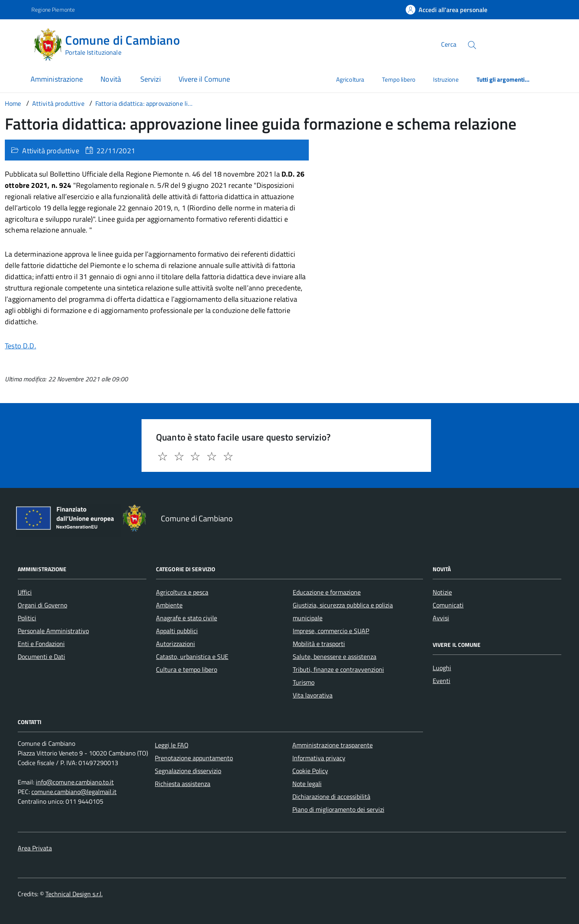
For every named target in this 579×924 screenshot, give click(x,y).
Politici (27, 618)
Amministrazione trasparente (333, 745)
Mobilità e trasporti (319, 644)
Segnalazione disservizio (188, 771)
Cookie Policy (310, 771)
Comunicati (448, 605)
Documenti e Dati (41, 656)
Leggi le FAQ (172, 745)
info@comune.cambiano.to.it (75, 782)
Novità (112, 79)
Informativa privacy (319, 758)
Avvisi (441, 618)
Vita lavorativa (313, 695)
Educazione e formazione (327, 592)
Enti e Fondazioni (41, 644)
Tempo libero (399, 79)
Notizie (442, 592)
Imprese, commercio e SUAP (331, 631)
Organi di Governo (42, 605)
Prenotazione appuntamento (194, 758)
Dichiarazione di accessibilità (331, 796)
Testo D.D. (21, 346)
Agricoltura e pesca (182, 592)
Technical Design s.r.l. (74, 894)
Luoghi (442, 668)
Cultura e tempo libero (187, 669)
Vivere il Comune (204, 79)
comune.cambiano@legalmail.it (74, 792)
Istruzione (446, 79)
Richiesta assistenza (183, 784)
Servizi (151, 79)
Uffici (25, 592)
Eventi (441, 681)
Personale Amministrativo (53, 631)
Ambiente (169, 605)
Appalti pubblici (177, 631)
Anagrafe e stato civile (187, 618)
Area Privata (35, 848)
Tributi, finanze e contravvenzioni (338, 669)
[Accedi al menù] (17, 43)
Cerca (449, 44)
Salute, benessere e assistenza (335, 656)
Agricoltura (350, 79)
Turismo (304, 682)
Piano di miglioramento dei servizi (338, 809)
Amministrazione (57, 79)
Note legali (307, 784)
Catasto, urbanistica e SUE (192, 656)
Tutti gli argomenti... (503, 79)
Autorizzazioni (176, 644)
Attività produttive (50, 151)
